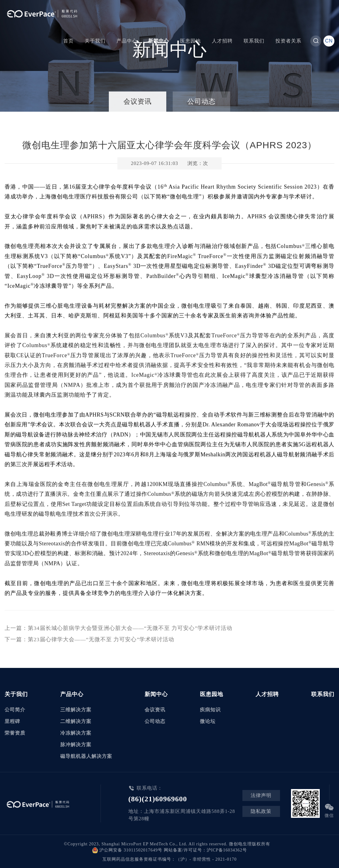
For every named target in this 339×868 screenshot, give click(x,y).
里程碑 (12, 721)
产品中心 (127, 41)
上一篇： (119, 629)
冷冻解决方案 (76, 732)
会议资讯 (138, 101)
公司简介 (15, 709)
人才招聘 (222, 41)
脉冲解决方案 (76, 744)
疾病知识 (210, 709)
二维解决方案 (76, 721)
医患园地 (190, 41)
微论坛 (208, 721)
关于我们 (95, 41)
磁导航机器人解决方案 (86, 756)
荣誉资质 (15, 732)
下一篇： (90, 640)
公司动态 (201, 101)
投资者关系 (288, 41)
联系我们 (254, 41)
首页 (68, 41)
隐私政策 (261, 811)
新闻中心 (159, 41)
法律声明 (261, 795)
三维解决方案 (76, 709)
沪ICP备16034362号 (227, 849)
